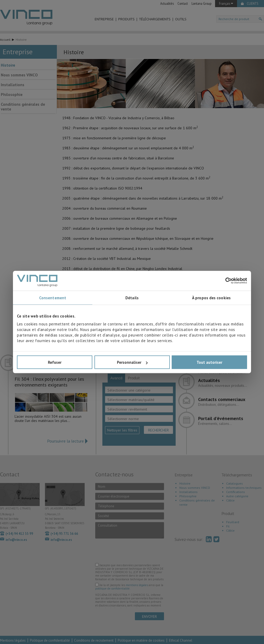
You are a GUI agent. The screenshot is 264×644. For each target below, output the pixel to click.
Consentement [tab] (53, 298)
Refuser (55, 362)
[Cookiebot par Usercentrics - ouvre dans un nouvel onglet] (224, 281)
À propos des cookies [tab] (211, 298)
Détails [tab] (132, 298)
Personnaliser (132, 362)
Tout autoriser (209, 362)
